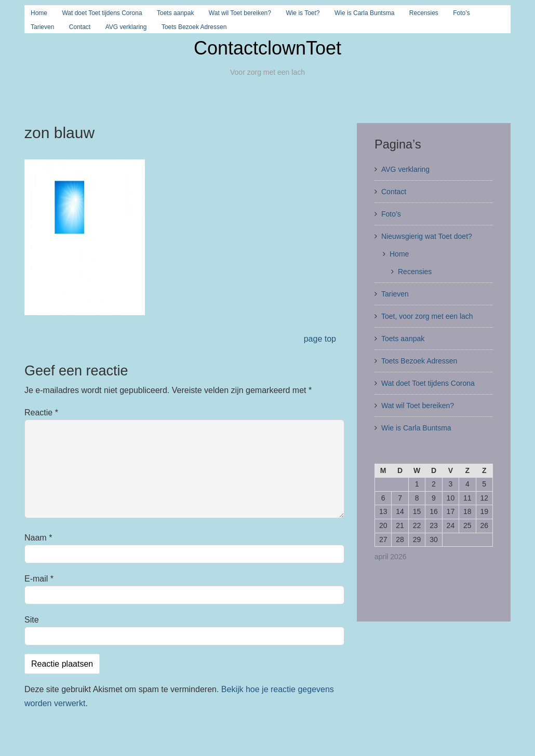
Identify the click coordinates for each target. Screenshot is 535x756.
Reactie (41, 413)
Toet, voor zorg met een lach (427, 316)
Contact (80, 27)
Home (39, 13)
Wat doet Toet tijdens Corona (102, 13)
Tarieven (42, 27)
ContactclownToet (267, 48)
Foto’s (461, 13)
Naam (38, 538)
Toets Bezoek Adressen (194, 27)
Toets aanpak (175, 13)
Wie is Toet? (303, 13)
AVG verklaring (126, 27)
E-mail (39, 579)
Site (32, 620)
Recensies (424, 13)
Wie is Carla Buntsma (364, 13)
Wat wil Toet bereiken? (240, 13)
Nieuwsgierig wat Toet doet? (427, 236)
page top (320, 339)
